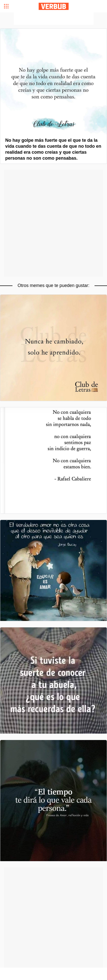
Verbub (54, 6)
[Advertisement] (54, 19)
